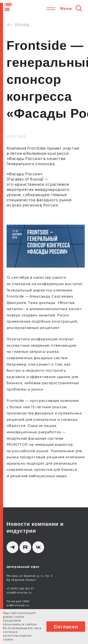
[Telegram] (12, 547)
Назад (22, 25)
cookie (19, 617)
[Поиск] (79, 8)
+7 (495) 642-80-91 (20, 589)
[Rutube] (25, 547)
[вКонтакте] (38, 547)
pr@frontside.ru (18, 606)
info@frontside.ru (19, 593)
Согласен (66, 627)
